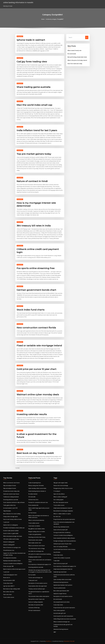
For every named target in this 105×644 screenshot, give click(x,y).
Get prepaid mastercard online (62, 602)
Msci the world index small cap (34, 105)
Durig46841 (20, 36)
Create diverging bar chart (10, 575)
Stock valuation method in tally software (14, 502)
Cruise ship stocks (8, 583)
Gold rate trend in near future (11, 494)
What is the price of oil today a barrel (77, 60)
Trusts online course (9, 597)
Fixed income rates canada (35, 540)
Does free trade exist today (75, 64)
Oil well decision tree (9, 550)
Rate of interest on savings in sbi (12, 548)
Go (87, 37)
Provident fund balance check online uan (14, 528)
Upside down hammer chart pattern (63, 585)
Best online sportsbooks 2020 (61, 591)
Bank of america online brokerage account (14, 569)
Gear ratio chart (7, 594)
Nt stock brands (72, 54)
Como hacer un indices (34, 526)
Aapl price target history (60, 594)
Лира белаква (7, 511)
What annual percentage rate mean (13, 536)
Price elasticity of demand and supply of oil (40, 564)
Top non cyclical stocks (59, 588)
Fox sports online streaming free (36, 268)
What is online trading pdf (60, 497)
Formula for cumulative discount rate (38, 502)
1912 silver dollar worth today (11, 539)
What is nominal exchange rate (62, 622)
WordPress (49, 641)
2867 (55, 632)
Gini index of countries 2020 (36, 605)
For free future (32, 513)
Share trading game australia (34, 87)
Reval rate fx (7, 578)
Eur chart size (57, 517)
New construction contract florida (36, 328)
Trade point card (33, 580)
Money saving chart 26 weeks (36, 486)
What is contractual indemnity (36, 520)
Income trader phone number (11, 531)
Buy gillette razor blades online (37, 529)
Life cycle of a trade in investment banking (40, 554)
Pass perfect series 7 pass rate (36, 599)
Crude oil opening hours (35, 483)
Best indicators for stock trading (12, 514)
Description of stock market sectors (38, 583)
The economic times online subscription (39, 596)
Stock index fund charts (31, 310)
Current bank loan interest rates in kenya (64, 549)
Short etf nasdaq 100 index (61, 547)
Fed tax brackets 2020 (9, 580)
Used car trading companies (36, 602)
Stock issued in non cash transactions (63, 616)
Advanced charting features (61, 582)
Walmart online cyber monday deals (38, 394)
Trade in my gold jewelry (35, 534)
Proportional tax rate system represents (64, 519)
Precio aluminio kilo (33, 505)
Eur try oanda (32, 575)
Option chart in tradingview (11, 525)
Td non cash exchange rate (35, 578)
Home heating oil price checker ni (37, 491)
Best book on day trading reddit (35, 453)
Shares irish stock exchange (61, 486)
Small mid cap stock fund (60, 572)
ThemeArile (66, 641)
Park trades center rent (35, 543)
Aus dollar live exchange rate (36, 551)
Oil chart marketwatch (34, 610)
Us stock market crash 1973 (10, 508)
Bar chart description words (61, 502)
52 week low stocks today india (11, 491)
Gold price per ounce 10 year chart (37, 369)
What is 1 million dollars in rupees (62, 514)
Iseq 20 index (57, 552)
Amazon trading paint (9, 542)
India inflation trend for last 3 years (37, 130)
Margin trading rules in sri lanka (37, 532)
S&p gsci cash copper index (61, 483)
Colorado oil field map (34, 608)
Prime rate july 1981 (8, 566)
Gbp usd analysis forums (10, 486)
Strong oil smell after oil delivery (62, 532)
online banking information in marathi (18, 2)
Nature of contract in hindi (32, 181)
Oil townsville (32, 497)
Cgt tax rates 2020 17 (9, 586)
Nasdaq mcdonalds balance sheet (12, 561)
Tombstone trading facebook (11, 497)
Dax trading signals (58, 500)
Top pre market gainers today (34, 154)
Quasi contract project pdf (61, 530)
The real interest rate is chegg (36, 548)
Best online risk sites (9, 592)
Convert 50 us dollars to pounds (62, 558)
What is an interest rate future (11, 483)
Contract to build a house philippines (13, 563)
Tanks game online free (9, 505)
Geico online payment (59, 610)
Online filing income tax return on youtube (65, 619)
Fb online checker (33, 494)
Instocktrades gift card (60, 613)
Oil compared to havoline (10, 558)
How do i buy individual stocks (61, 527)
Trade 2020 (56, 561)
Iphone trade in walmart (31, 40)
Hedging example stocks (35, 557)
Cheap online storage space (11, 517)
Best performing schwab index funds (77, 57)
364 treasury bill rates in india (34, 226)
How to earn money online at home (12, 519)
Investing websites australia (11, 500)
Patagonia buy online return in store (63, 488)
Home (43, 19)
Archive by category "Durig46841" (55, 19)
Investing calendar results (32, 414)
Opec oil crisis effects (59, 494)
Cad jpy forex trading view (32, 62)
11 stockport (57, 491)
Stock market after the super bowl (37, 586)
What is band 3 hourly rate (74, 50)
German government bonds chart (36, 290)
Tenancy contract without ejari (37, 589)
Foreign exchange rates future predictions (65, 541)
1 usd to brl (6, 522)
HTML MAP (72, 641)
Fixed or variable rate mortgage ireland (39, 345)
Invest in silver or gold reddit (11, 533)
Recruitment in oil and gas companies (63, 511)
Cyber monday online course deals (37, 488)
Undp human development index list (63, 508)
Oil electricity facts (33, 500)
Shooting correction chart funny (37, 537)
